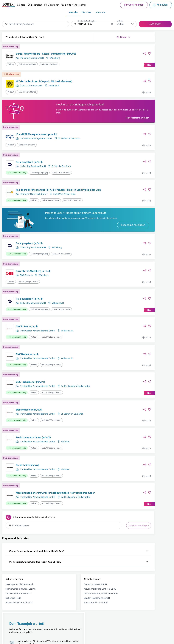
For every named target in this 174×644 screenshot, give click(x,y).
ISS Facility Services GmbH (33, 176)
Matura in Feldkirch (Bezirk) (19, 623)
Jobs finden (155, 24)
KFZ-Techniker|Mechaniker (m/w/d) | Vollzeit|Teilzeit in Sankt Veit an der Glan (38, 202)
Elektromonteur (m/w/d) (29, 428)
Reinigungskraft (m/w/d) (29, 172)
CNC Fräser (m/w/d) (27, 345)
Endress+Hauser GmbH (60, 605)
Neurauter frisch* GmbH (61, 626)
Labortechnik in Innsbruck (18, 614)
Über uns (6, 639)
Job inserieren (18, 639)
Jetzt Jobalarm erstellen (68, 128)
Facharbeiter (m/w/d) (28, 484)
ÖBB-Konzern (26, 294)
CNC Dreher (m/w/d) (27, 373)
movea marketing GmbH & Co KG (65, 609)
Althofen (65, 460)
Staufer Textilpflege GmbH (62, 622)
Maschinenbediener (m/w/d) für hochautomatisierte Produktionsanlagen (38, 513)
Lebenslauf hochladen (63, 243)
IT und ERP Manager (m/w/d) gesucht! (36, 145)
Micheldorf (54, 91)
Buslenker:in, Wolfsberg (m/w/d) (33, 290)
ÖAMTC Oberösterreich (31, 91)
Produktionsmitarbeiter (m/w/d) (33, 456)
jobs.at (68, 639)
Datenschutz (49, 639)
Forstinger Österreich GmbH (34, 208)
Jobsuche (73, 12)
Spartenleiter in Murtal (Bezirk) (20, 609)
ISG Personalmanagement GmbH (36, 149)
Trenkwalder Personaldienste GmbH (37, 349)
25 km (120, 24)
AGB (40, 639)
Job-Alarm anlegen (69, 546)
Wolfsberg (55, 61)
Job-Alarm (100, 12)
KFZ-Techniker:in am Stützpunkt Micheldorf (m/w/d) (39, 85)
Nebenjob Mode (13, 619)
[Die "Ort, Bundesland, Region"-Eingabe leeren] (112, 24)
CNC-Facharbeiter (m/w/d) (30, 401)
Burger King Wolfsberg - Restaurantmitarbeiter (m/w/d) (41, 55)
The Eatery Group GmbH (32, 61)
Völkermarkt (58, 322)
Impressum (31, 639)
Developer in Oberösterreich (19, 605)
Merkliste (87, 12)
